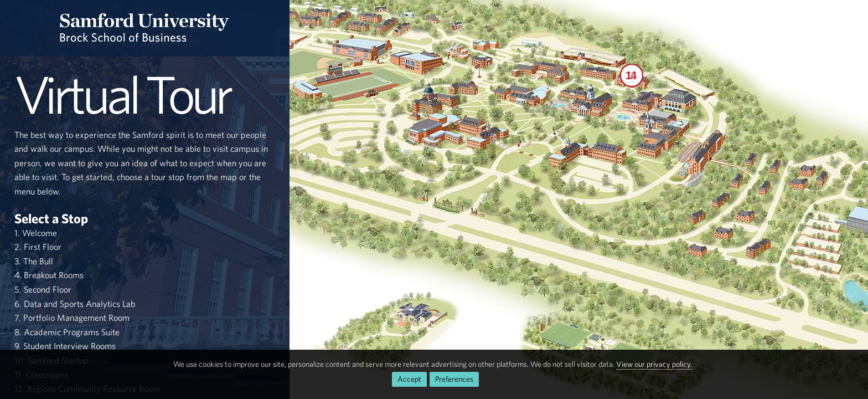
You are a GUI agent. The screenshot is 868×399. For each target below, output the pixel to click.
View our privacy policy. (654, 364)
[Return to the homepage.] (145, 28)
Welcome (40, 233)
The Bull (38, 261)
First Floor (43, 247)
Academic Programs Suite (72, 332)
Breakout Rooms (54, 275)
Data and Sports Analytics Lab (79, 304)
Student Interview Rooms (69, 346)
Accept (409, 379)
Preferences (454, 379)
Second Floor (48, 289)
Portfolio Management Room (76, 318)
